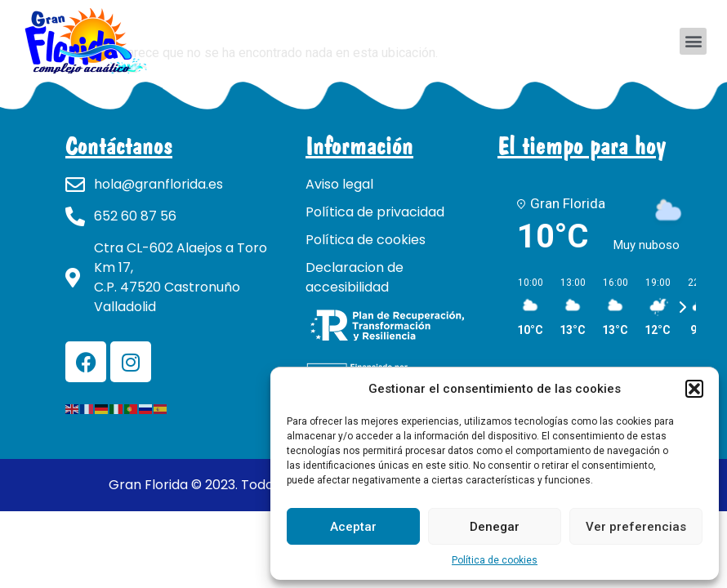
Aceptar (353, 527)
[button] (694, 389)
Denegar (495, 527)
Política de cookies (495, 560)
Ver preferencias (636, 527)
